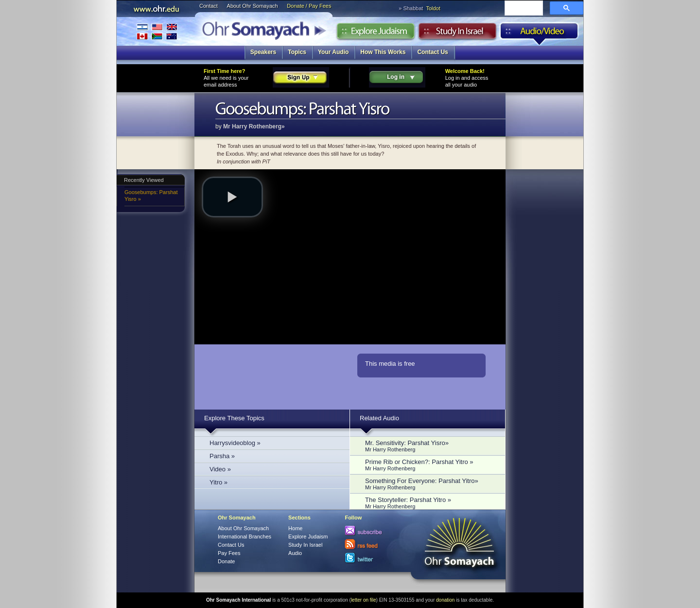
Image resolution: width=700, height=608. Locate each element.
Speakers (263, 52)
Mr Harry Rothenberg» (254, 126)
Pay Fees (229, 553)
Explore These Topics (234, 418)
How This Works (383, 52)
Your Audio (333, 52)
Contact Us (432, 52)
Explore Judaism (376, 34)
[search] (523, 9)
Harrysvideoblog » (235, 443)
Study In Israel (305, 545)
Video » (220, 469)
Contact (209, 6)
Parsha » (222, 456)
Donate (226, 561)
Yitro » (219, 482)
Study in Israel (457, 34)
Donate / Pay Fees (309, 6)
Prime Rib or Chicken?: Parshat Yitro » (430, 465)
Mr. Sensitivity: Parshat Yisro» (430, 446)
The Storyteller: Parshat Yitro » (430, 503)
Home (295, 528)
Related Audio (379, 418)
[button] (232, 197)
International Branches (157, 31)
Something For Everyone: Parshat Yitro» (430, 484)
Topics (297, 52)
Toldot (433, 8)
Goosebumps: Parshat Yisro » (151, 196)
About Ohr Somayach (253, 6)
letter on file (364, 600)
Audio (539, 34)
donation (445, 600)
